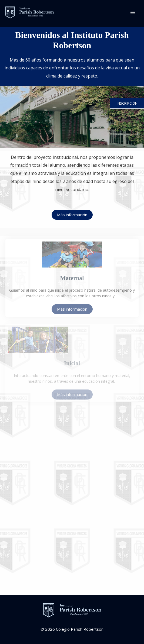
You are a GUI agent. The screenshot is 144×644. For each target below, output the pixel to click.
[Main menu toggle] (133, 12)
